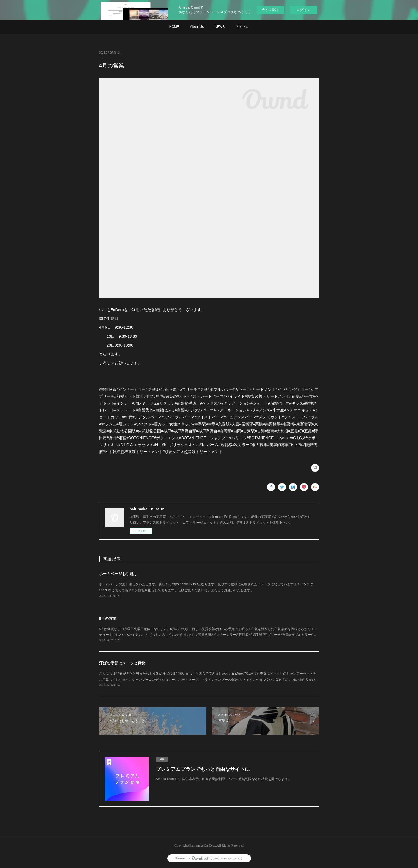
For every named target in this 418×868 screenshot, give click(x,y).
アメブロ (242, 27)
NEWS (220, 27)
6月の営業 (108, 619)
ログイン (304, 10)
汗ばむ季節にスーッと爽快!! (123, 663)
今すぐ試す (271, 9)
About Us (197, 27)
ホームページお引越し (118, 574)
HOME (174, 27)
